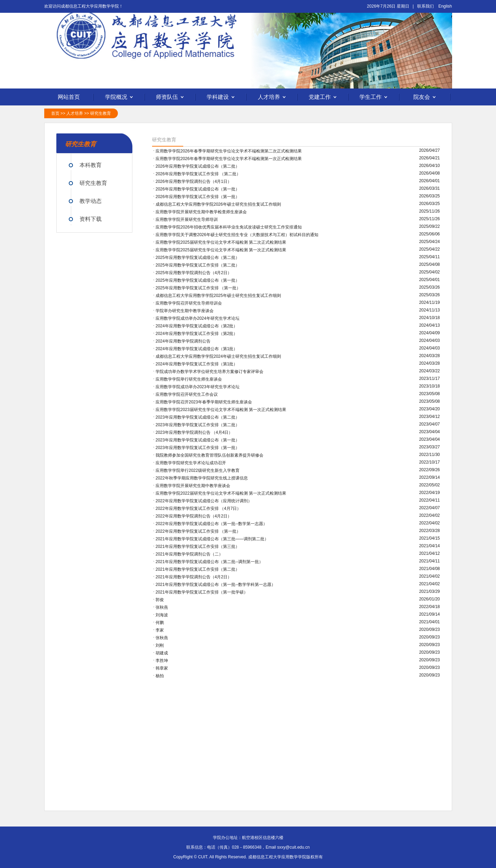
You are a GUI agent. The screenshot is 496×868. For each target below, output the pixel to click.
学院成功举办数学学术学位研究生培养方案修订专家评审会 (209, 372)
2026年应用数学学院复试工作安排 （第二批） (198, 174)
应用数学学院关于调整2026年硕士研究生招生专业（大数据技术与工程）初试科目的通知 (237, 235)
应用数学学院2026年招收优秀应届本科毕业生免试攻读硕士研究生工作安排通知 (229, 227)
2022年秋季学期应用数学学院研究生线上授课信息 (202, 478)
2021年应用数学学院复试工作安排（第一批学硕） (202, 592)
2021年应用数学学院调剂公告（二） (189, 554)
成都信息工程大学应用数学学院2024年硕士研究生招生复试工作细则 (218, 356)
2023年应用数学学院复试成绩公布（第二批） (198, 417)
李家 (160, 630)
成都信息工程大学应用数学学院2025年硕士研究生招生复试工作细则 (218, 296)
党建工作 (324, 97)
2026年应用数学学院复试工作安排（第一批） (198, 197)
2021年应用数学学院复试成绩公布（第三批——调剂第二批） (212, 539)
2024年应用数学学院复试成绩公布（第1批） (196, 349)
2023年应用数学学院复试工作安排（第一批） (198, 448)
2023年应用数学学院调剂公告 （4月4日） (194, 432)
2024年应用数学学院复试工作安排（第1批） (196, 364)
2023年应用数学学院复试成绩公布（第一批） (198, 440)
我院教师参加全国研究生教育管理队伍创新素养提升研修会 (209, 455)
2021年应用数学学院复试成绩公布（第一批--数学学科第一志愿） (216, 585)
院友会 (425, 97)
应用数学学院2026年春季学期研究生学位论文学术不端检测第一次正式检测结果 (229, 159)
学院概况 (120, 97)
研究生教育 (101, 113)
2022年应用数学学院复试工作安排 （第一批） (198, 531)
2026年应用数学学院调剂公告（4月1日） (194, 181)
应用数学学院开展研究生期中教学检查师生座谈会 (201, 212)
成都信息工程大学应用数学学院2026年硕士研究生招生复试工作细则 (218, 204)
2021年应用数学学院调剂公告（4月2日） (194, 577)
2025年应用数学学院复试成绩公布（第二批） (198, 258)
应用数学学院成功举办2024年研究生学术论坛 (198, 318)
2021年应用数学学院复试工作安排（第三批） (198, 547)
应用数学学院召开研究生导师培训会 (189, 303)
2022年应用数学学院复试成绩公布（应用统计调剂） (204, 501)
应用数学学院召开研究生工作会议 (187, 394)
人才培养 (273, 97)
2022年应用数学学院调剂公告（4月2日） (194, 516)
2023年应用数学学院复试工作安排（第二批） (198, 425)
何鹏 (160, 623)
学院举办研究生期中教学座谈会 (185, 311)
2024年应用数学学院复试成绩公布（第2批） (196, 326)
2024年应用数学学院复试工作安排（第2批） (196, 334)
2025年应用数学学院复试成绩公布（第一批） (198, 280)
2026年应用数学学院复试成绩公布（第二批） (198, 166)
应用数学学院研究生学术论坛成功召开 (191, 463)
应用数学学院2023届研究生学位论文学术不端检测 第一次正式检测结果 (221, 410)
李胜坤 (162, 661)
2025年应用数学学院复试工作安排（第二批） (198, 265)
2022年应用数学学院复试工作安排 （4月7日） (198, 508)
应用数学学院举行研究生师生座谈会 (189, 379)
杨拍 (160, 676)
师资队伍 (171, 97)
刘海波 (162, 615)
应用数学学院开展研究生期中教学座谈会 (193, 486)
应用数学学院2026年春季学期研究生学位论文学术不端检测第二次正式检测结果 (229, 151)
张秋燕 (162, 607)
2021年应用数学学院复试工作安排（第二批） (198, 569)
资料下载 (91, 219)
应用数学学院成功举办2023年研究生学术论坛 (198, 387)
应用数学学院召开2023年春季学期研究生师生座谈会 (204, 402)
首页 (55, 113)
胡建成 (162, 653)
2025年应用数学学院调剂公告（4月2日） (194, 273)
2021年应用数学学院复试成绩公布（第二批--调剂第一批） (209, 562)
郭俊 (160, 600)
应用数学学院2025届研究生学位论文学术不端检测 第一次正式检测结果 (221, 250)
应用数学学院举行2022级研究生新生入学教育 (198, 470)
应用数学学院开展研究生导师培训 (187, 220)
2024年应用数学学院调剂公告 (183, 341)
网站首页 (69, 97)
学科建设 (222, 97)
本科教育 (91, 165)
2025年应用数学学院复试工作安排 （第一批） (198, 288)
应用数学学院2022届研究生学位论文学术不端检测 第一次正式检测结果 (221, 493)
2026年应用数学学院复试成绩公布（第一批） (198, 189)
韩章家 (162, 668)
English (445, 6)
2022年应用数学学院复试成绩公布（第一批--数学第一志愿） (211, 524)
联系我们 (425, 6)
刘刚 (160, 645)
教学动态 (91, 201)
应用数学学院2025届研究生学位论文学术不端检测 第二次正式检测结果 (221, 242)
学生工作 (374, 97)
